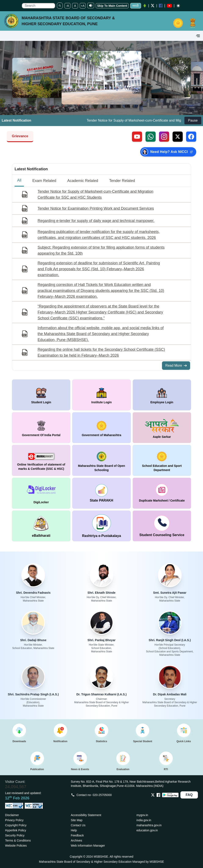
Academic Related (83, 181)
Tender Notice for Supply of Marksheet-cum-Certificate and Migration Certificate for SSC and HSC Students (95, 194)
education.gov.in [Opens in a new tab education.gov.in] (147, 830)
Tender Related (122, 181)
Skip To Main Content (112, 6)
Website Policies (16, 846)
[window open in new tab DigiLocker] (41, 493)
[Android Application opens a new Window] (145, 6)
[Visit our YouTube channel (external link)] (137, 137)
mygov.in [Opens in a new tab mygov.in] (142, 815)
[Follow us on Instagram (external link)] (164, 137)
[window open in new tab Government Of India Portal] (41, 428)
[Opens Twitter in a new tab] (153, 795)
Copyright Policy (16, 825)
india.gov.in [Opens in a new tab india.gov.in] (144, 820)
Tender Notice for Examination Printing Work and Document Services (96, 208)
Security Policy (15, 835)
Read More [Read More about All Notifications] (176, 365)
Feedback (77, 835)
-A (67, 6)
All (19, 180)
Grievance (20, 136)
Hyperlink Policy (16, 830)
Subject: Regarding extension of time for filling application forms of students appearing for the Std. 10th (101, 250)
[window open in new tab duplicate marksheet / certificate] (162, 493)
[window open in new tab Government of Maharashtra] (101, 428)
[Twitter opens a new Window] (153, 6)
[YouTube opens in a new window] (169, 6)
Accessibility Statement (86, 815)
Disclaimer (12, 815)
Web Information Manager (88, 846)
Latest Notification (31, 169)
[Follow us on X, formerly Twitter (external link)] (178, 137)
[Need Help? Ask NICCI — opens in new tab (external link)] (168, 152)
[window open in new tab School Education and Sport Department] (162, 460)
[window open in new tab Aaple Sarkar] (162, 428)
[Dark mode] (178, 6)
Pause (193, 120)
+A (83, 6)
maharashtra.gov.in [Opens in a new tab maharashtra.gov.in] (149, 825)
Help (74, 830)
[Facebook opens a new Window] (161, 6)
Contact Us (78, 825)
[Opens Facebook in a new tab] (158, 795)
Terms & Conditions (18, 840)
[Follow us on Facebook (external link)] (191, 137)
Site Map (77, 820)
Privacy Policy (14, 820)
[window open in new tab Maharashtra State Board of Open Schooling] (101, 460)
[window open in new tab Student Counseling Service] (162, 526)
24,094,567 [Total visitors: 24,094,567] (16, 787)
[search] (38, 6)
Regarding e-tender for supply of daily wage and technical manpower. (96, 221)
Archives (77, 840)
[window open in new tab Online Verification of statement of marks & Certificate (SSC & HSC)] (41, 460)
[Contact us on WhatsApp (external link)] (151, 137)
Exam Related (44, 181)
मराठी (136, 6)
